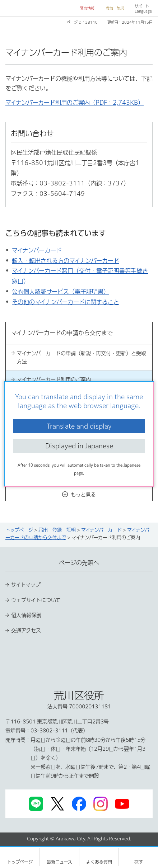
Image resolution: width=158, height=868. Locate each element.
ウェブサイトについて (36, 600)
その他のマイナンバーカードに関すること (66, 302)
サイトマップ (26, 585)
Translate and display (79, 426)
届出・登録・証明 (57, 530)
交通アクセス (26, 631)
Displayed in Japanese (79, 446)
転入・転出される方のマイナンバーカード (66, 261)
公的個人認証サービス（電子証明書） (61, 292)
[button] (84, 8)
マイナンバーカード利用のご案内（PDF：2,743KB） (75, 103)
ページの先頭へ (79, 563)
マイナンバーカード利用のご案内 (54, 379)
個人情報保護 (26, 615)
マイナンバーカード (37, 250)
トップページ (19, 530)
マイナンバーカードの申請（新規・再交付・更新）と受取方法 (82, 357)
